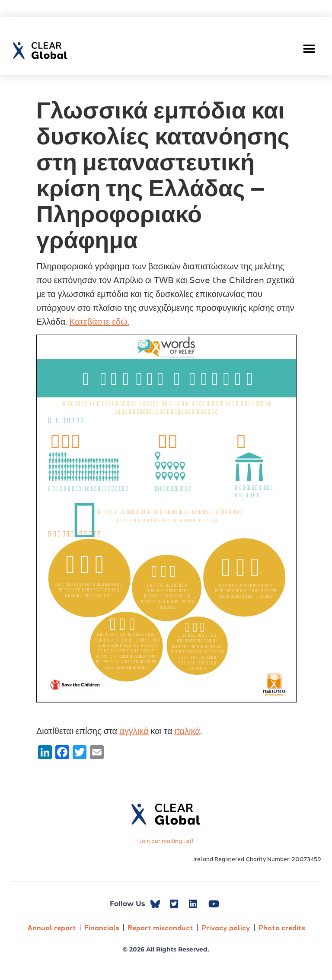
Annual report (52, 927)
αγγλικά (134, 730)
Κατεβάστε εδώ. (99, 321)
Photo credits (282, 927)
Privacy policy (226, 927)
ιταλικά (187, 730)
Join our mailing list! (166, 840)
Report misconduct (160, 927)
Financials (102, 927)
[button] (309, 49)
